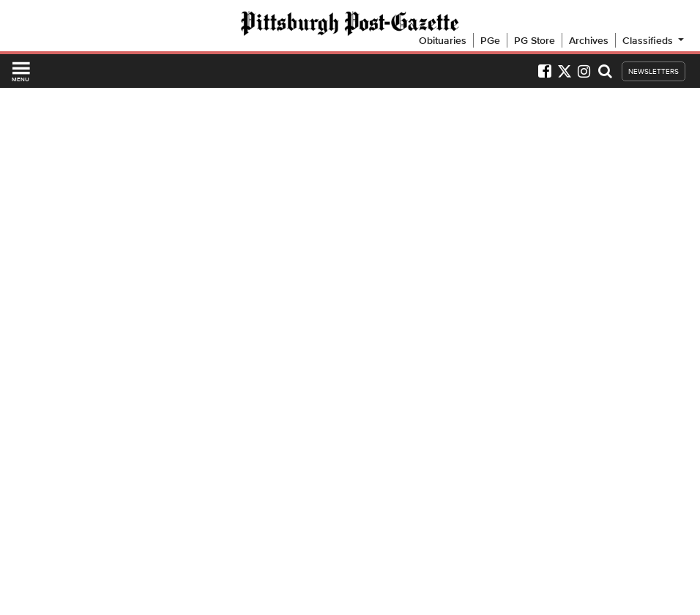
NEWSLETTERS (654, 71)
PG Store (535, 40)
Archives (589, 40)
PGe (490, 40)
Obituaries (443, 40)
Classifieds (654, 40)
